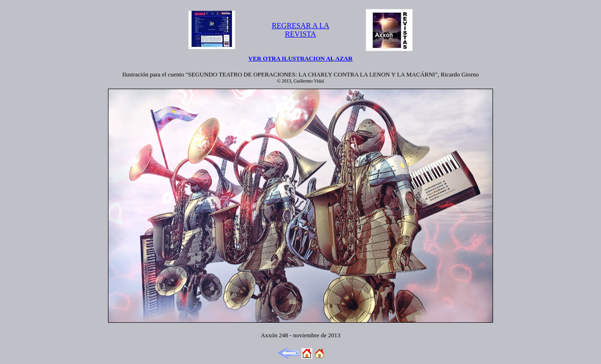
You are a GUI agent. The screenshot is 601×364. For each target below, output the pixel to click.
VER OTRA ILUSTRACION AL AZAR (300, 58)
